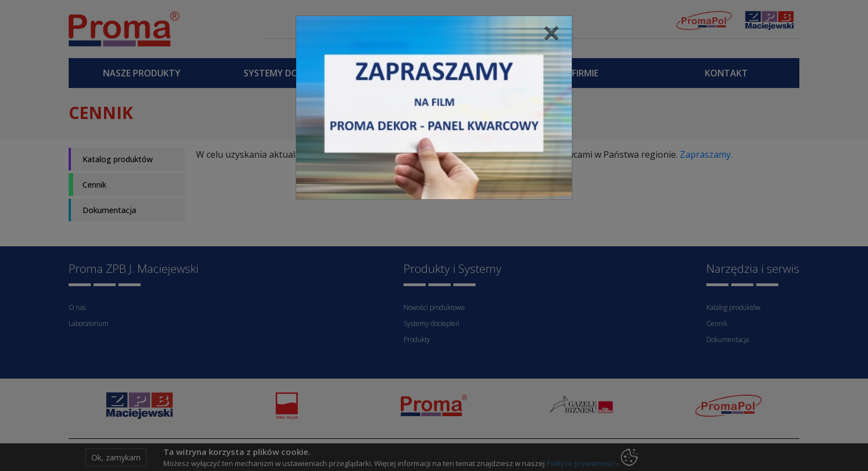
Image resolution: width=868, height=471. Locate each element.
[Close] (551, 33)
